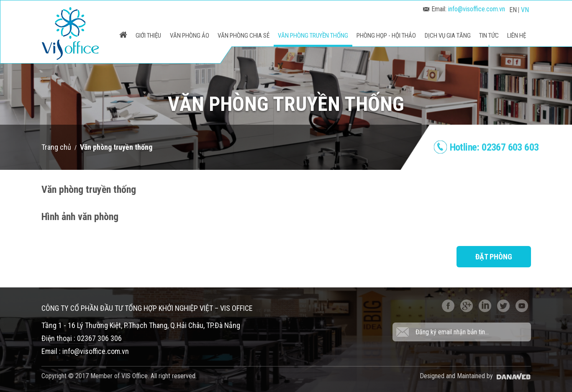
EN (513, 10)
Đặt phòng (494, 257)
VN (525, 10)
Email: (464, 9)
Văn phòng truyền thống (116, 147)
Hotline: (494, 147)
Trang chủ (56, 147)
